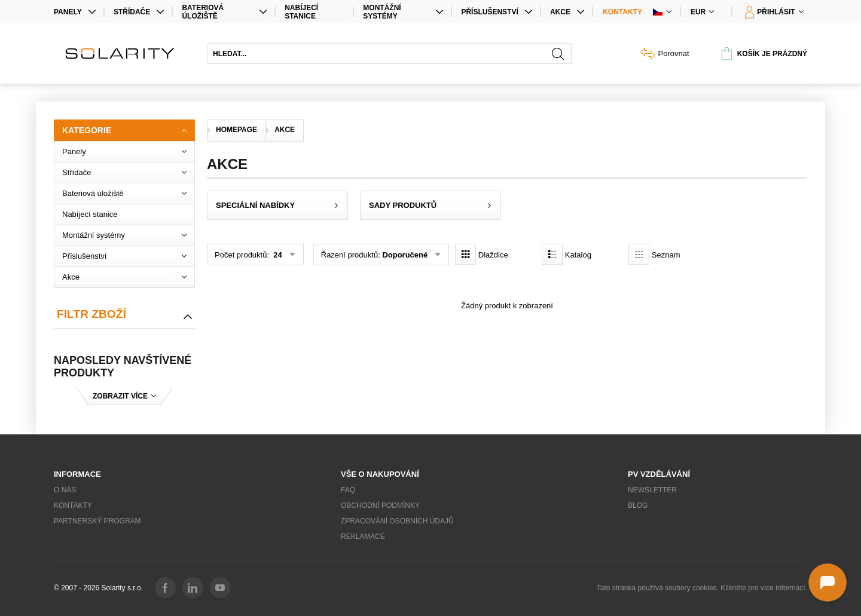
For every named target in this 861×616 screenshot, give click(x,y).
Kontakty (622, 12)
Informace (77, 474)
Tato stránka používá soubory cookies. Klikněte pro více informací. (702, 588)
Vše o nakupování (380, 474)
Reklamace (363, 537)
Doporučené (405, 255)
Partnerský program (97, 521)
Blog (638, 505)
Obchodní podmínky (380, 505)
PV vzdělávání (659, 474)
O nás (65, 490)
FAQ (348, 490)
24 (277, 255)
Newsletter (652, 490)
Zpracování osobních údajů (397, 521)
